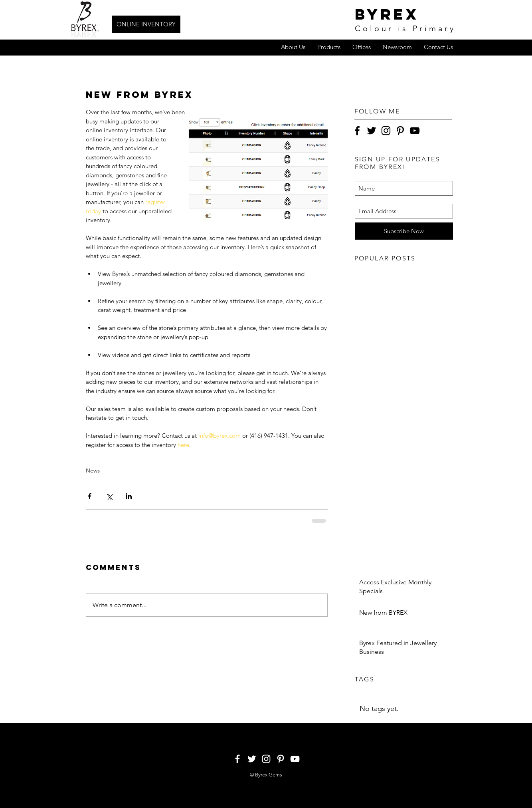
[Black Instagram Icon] (386, 131)
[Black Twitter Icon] (372, 131)
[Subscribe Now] (404, 231)
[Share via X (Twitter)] (109, 496)
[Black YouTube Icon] (415, 131)
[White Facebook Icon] (237, 759)
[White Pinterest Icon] (281, 759)
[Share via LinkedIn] (129, 496)
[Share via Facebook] (90, 496)
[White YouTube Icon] (295, 759)
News (93, 471)
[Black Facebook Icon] (357, 131)
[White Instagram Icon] (266, 759)
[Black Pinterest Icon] (400, 131)
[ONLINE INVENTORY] (146, 24)
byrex (387, 14)
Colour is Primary (405, 28)
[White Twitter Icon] (252, 759)
